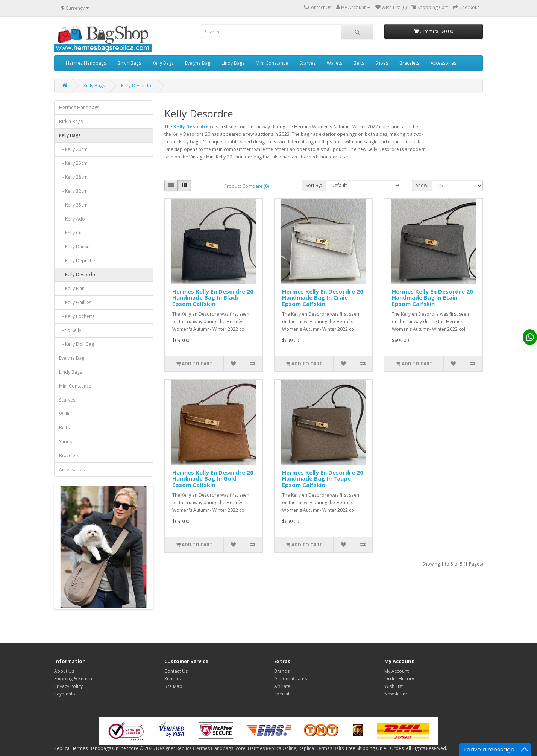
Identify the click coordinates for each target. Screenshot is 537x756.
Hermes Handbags (86, 63)
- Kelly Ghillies (75, 302)
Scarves (307, 63)
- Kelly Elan (72, 288)
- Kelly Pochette (77, 316)
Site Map (173, 686)
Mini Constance (272, 63)
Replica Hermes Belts (321, 748)
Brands (282, 671)
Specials (283, 694)
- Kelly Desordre (78, 275)
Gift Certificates (290, 679)
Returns (172, 679)
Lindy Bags (233, 63)
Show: (422, 185)
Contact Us (176, 671)
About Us (64, 671)
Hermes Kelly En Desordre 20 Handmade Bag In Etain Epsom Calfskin (432, 297)
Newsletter (396, 694)
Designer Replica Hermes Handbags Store (201, 748)
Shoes (382, 63)
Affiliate (282, 686)
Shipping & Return (73, 679)
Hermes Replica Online (272, 748)
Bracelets (409, 63)
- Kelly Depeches (78, 261)
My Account (397, 671)
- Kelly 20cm (73, 149)
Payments (64, 694)
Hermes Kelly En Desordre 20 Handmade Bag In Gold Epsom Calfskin (213, 478)
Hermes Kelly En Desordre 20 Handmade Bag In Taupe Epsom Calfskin (323, 478)
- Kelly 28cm (73, 177)
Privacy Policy (68, 686)
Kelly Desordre (137, 86)
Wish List (394, 686)
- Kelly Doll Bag (77, 344)
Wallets (334, 63)
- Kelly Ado (72, 219)
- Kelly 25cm (73, 163)
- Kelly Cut (71, 233)
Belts (359, 63)
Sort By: (314, 185)
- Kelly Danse (74, 247)
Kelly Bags (163, 63)
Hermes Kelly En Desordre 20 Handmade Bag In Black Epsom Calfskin (213, 297)
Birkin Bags (129, 63)
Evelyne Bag (198, 63)
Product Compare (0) (247, 186)
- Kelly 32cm (73, 191)
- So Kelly (70, 330)
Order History (399, 679)
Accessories (443, 63)
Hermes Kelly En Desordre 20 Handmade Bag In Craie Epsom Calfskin (323, 297)
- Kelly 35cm (73, 205)
